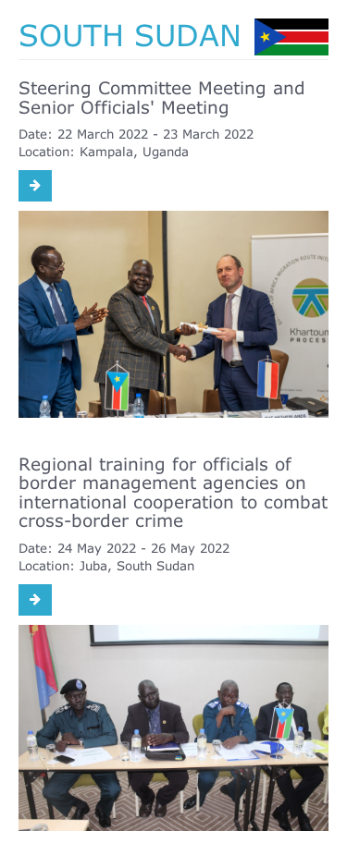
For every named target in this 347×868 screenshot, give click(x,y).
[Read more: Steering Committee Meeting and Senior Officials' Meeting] (35, 186)
